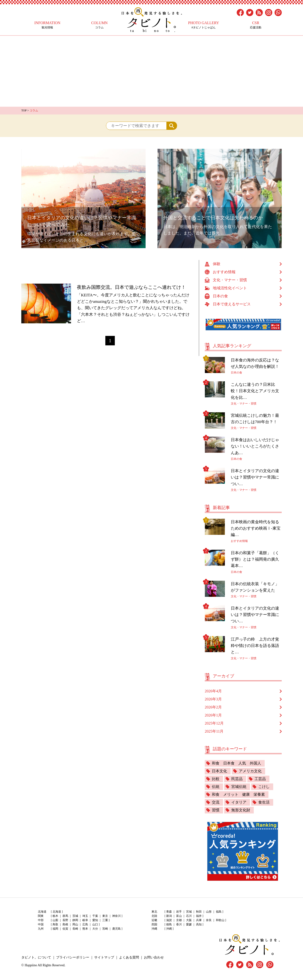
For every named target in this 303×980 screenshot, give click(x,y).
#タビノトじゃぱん (204, 25)
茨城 (75, 916)
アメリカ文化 (250, 771)
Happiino (31, 965)
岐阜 (85, 920)
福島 (219, 912)
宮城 (189, 912)
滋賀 (169, 920)
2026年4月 (213, 691)
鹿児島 (116, 929)
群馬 (65, 916)
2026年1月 (213, 715)
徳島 (169, 924)
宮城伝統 (239, 787)
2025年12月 (214, 723)
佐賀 (65, 929)
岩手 (179, 912)
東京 (105, 916)
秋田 (199, 912)
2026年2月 (213, 707)
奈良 (209, 920)
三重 (105, 920)
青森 (169, 912)
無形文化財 (241, 810)
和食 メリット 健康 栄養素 (238, 794)
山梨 (55, 920)
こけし (264, 787)
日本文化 (219, 771)
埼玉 (85, 916)
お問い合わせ (154, 957)
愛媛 (189, 924)
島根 (65, 924)
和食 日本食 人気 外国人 (236, 763)
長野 (65, 920)
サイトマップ (104, 957)
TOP (24, 110)
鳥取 (55, 924)
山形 (209, 912)
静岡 (75, 920)
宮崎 (105, 929)
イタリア (239, 802)
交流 (216, 802)
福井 (199, 916)
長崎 (75, 929)
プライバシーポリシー (73, 957)
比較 (216, 779)
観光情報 (47, 25)
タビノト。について (36, 957)
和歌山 (220, 920)
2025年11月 (214, 731)
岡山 (75, 924)
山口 (95, 924)
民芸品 (237, 779)
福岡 (55, 929)
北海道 (57, 912)
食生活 (264, 802)
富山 (179, 916)
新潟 (169, 916)
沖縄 (169, 929)
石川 (189, 916)
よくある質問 (129, 957)
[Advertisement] (151, 71)
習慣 (216, 810)
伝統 (216, 787)
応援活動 (256, 25)
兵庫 (199, 920)
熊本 (85, 929)
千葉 (95, 916)
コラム (99, 25)
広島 (85, 924)
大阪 (189, 920)
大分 (95, 929)
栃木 (55, 916)
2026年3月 (213, 699)
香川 (179, 924)
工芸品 (260, 779)
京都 (179, 920)
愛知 (95, 920)
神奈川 (116, 916)
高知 (199, 924)
